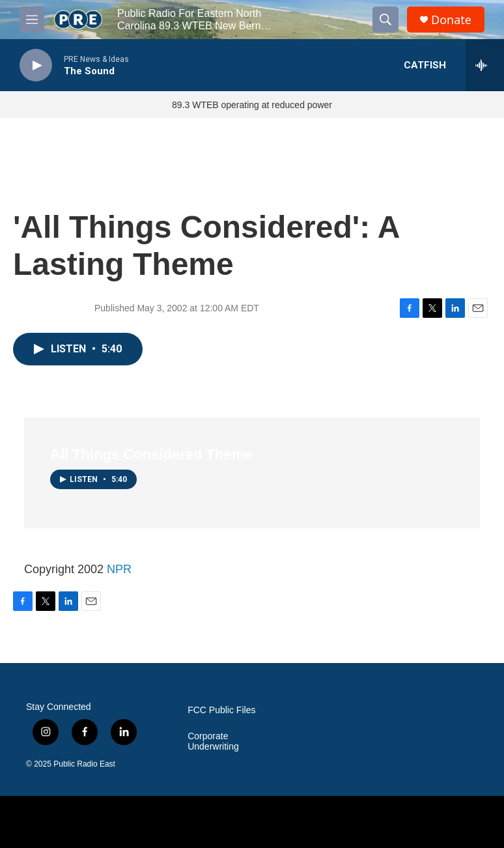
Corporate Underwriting (213, 742)
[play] (36, 65)
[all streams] (485, 65)
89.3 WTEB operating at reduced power (252, 105)
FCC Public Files (221, 710)
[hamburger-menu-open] (32, 20)
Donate (451, 20)
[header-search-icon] (385, 20)
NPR (119, 569)
